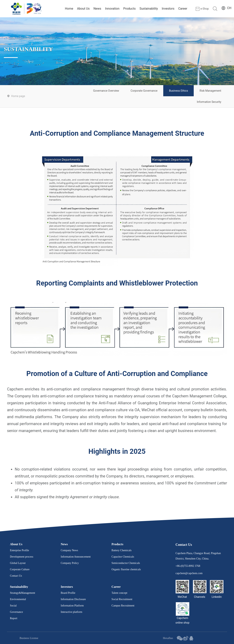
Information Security (209, 102)
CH (229, 8)
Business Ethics (178, 91)
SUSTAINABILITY (28, 49)
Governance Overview (106, 91)
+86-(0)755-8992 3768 (188, 566)
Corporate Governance (144, 91)
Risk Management (210, 91)
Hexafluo (168, 638)
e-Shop (205, 9)
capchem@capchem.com (189, 573)
